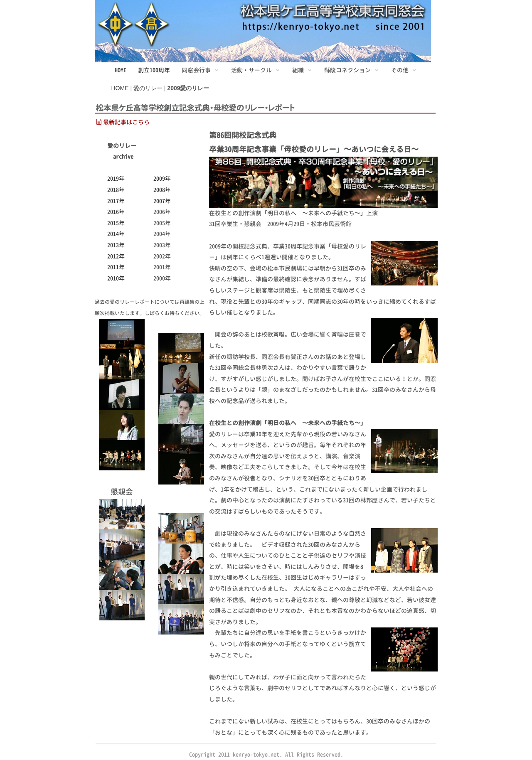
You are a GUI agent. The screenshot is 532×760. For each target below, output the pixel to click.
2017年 (116, 201)
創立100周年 (154, 70)
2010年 (116, 278)
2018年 (116, 190)
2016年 (116, 212)
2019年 (116, 178)
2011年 (116, 267)
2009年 (162, 178)
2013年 (116, 245)
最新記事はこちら (123, 122)
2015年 (116, 223)
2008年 (162, 190)
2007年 (162, 201)
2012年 (116, 256)
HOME (121, 70)
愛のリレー (148, 88)
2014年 (116, 234)
